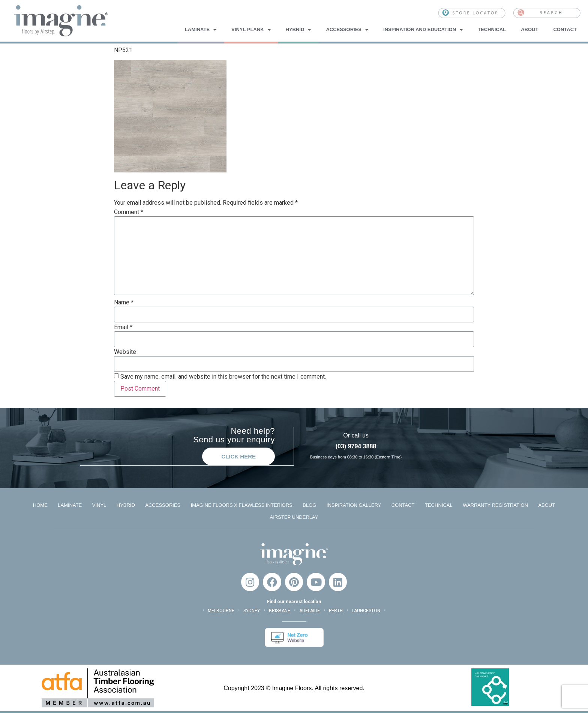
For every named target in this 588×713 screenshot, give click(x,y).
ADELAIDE (310, 610)
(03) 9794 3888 (356, 446)
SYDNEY (252, 610)
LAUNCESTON (366, 610)
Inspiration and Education (423, 30)
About (529, 29)
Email (123, 327)
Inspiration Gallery (354, 505)
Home (39, 505)
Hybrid (298, 30)
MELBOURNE (221, 610)
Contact (565, 29)
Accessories (347, 30)
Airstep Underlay (294, 517)
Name (124, 303)
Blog (310, 505)
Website (125, 352)
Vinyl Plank (251, 30)
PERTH (336, 610)
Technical (492, 29)
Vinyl (99, 505)
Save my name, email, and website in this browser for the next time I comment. (223, 377)
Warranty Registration (496, 505)
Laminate (201, 30)
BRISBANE (280, 610)
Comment (129, 212)
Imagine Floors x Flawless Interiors (241, 505)
